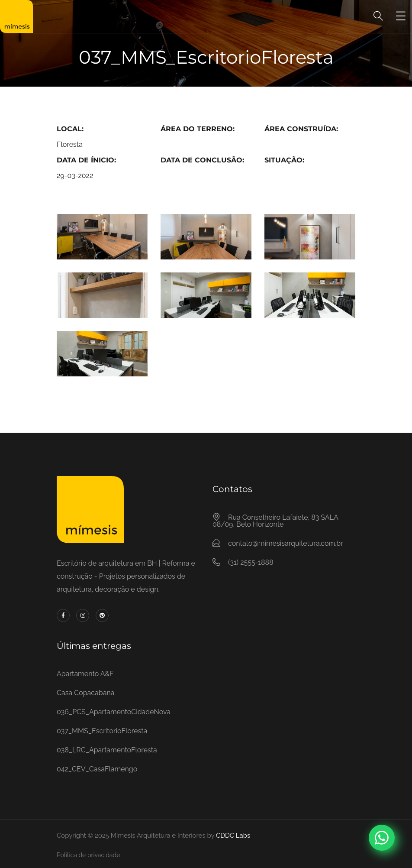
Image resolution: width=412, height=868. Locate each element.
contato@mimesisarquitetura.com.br (286, 543)
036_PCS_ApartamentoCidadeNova (114, 712)
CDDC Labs (232, 836)
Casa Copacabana (85, 693)
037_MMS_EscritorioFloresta (102, 731)
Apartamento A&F (85, 674)
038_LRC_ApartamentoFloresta (107, 750)
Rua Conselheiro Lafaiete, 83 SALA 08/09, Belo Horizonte (275, 521)
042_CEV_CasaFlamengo (97, 769)
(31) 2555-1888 (251, 562)
